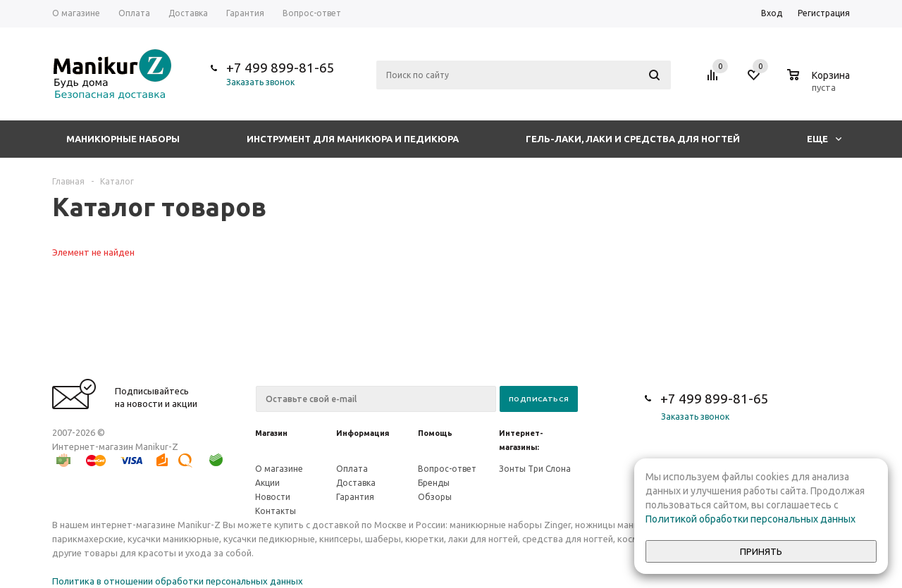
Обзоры (435, 497)
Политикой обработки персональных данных (750, 519)
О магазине (279, 469)
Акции (267, 483)
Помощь (435, 433)
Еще (824, 139)
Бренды (434, 483)
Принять (761, 552)
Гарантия (355, 497)
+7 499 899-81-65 (280, 68)
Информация (363, 433)
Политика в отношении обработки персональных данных (178, 581)
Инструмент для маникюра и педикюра (353, 139)
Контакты (276, 511)
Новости (273, 497)
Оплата (352, 469)
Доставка (356, 483)
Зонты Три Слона (535, 469)
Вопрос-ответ (447, 469)
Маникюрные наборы (123, 139)
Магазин (271, 433)
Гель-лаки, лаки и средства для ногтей (633, 139)
